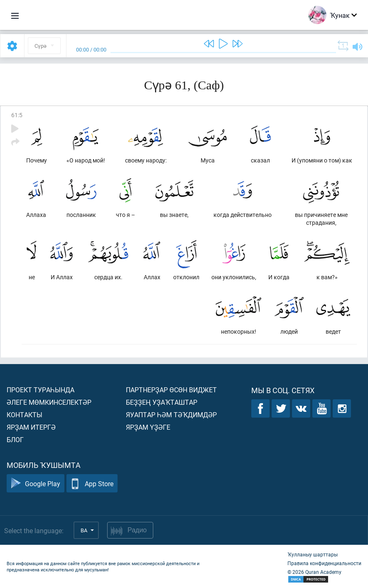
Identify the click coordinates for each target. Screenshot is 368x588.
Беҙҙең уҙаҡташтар (162, 402)
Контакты (25, 415)
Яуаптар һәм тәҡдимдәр (171, 415)
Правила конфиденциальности (324, 563)
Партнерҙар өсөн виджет (171, 390)
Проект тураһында (40, 390)
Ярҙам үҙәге (148, 427)
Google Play (36, 483)
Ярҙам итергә (31, 427)
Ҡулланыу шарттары (313, 554)
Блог (15, 439)
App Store (92, 483)
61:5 (17, 115)
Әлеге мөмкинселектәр (49, 402)
